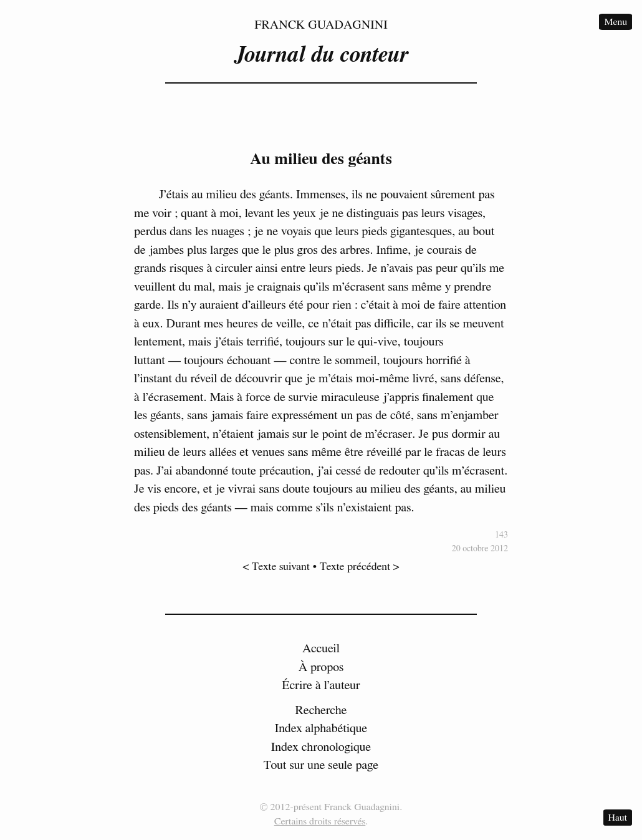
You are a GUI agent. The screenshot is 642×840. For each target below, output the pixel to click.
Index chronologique (321, 747)
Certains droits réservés (320, 821)
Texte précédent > (360, 567)
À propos (321, 667)
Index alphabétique (321, 728)
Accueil (321, 649)
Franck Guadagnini (321, 25)
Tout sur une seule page (321, 765)
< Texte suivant (276, 567)
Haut (618, 818)
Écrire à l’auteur (321, 685)
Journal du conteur (321, 55)
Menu (616, 22)
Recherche (321, 710)
